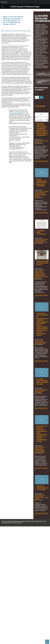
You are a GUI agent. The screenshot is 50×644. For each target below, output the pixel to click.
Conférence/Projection (40, 193)
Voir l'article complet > (41, 162)
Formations (44, 342)
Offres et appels (27, 31)
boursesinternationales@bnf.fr (17, 113)
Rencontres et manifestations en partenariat (41, 277)
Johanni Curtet (17, 31)
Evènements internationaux (41, 194)
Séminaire (37, 196)
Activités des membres (43, 191)
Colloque (40, 141)
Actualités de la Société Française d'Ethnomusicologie (40, 271)
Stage (44, 343)
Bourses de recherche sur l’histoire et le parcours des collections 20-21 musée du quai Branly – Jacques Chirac (13, 20)
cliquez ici (9, 102)
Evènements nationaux (40, 195)
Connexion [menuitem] (4, 2)
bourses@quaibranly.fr (21, 111)
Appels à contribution (43, 239)
